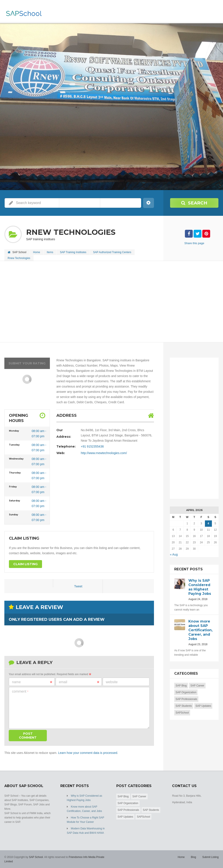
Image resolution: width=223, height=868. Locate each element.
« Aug (174, 554)
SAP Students (184, 706)
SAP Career (197, 686)
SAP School (36, 857)
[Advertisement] (111, 302)
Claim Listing (25, 564)
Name (32, 682)
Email (79, 682)
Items (50, 252)
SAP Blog (181, 686)
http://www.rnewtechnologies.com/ (104, 453)
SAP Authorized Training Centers (112, 252)
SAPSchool (182, 713)
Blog (193, 857)
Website (112, 682)
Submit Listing (210, 857)
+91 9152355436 (92, 446)
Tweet (78, 586)
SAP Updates (203, 706)
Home (37, 252)
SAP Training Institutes (73, 252)
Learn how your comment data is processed (88, 753)
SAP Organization (186, 692)
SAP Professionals (186, 699)
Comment (20, 691)
